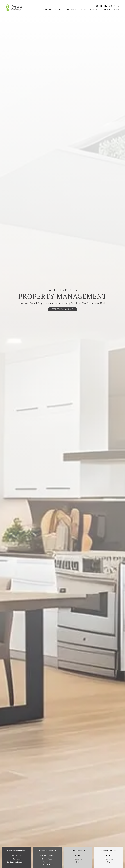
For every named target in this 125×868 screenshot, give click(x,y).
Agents (83, 10)
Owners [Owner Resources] (59, 10)
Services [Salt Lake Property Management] (47, 10)
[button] (117, 6)
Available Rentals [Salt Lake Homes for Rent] (47, 856)
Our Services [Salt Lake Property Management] (16, 856)
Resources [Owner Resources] (78, 859)
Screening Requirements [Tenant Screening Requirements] (47, 863)
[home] (14, 7)
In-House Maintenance (16, 862)
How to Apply (47, 859)
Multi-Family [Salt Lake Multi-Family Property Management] (16, 859)
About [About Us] (107, 10)
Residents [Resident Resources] (71, 10)
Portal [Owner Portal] (78, 856)
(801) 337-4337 (105, 6)
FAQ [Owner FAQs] (78, 862)
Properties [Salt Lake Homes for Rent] (95, 10)
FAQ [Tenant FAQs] (109, 862)
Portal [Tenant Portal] (109, 856)
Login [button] (116, 10)
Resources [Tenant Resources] (109, 859)
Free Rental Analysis (63, 309)
